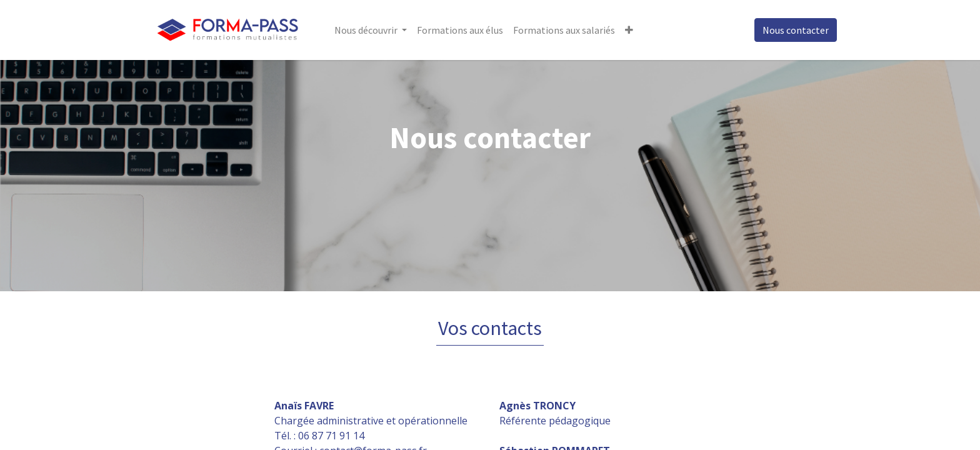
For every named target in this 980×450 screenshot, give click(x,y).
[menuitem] (460, 30)
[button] (629, 30)
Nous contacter (796, 30)
